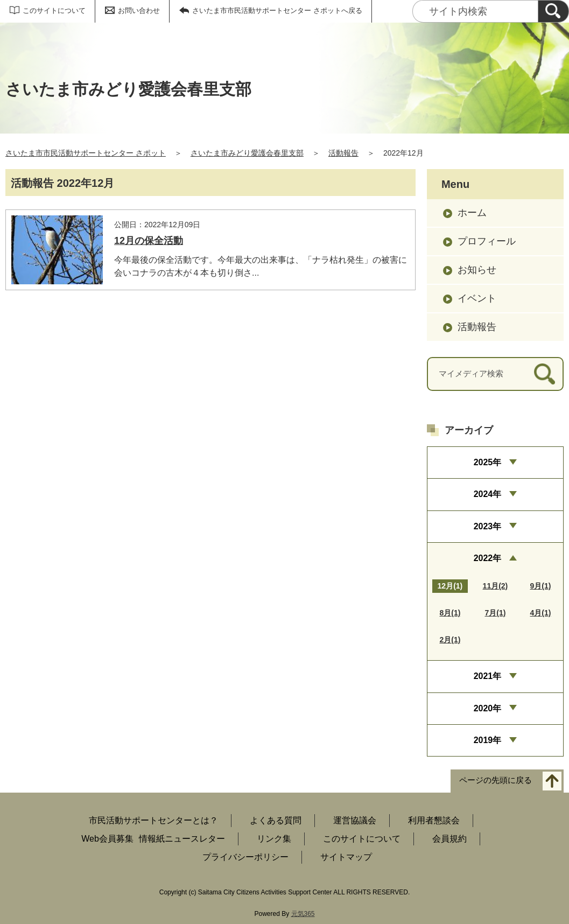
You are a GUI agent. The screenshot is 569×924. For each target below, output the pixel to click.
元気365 (303, 914)
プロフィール (487, 241)
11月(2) (496, 586)
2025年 (488, 462)
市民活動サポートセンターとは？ (153, 820)
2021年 (488, 676)
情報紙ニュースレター (182, 839)
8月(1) (450, 613)
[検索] (553, 11)
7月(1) (495, 613)
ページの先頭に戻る (496, 780)
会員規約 (449, 839)
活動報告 (343, 153)
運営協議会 (355, 820)
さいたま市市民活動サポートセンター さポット (86, 153)
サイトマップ (346, 857)
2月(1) (450, 640)
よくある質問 (276, 820)
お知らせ (477, 270)
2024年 (488, 494)
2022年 (488, 558)
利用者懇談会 (434, 820)
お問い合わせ (139, 10)
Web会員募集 (107, 839)
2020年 (488, 708)
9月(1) (541, 586)
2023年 (488, 526)
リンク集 (274, 839)
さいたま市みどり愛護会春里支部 (247, 153)
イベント (477, 298)
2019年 (488, 740)
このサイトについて (54, 10)
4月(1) (541, 613)
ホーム (472, 213)
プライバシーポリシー (245, 857)
